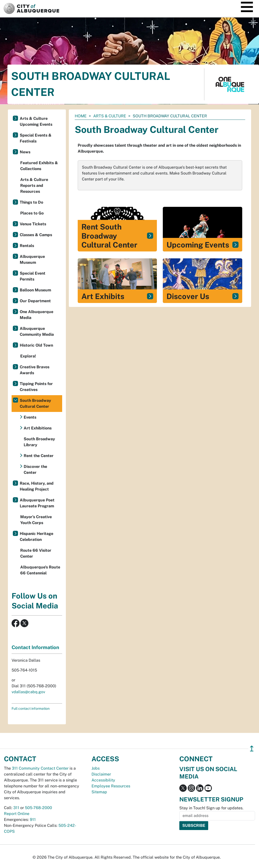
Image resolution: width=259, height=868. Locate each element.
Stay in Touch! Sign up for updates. (211, 808)
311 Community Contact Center (40, 768)
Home (81, 116)
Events (30, 417)
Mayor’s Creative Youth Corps (36, 520)
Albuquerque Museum (32, 259)
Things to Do (31, 202)
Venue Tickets (33, 224)
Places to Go (32, 213)
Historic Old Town (36, 345)
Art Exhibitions (38, 428)
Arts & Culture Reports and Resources (34, 186)
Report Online (17, 814)
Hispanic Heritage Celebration (37, 537)
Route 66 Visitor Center (36, 553)
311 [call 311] (16, 808)
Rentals (27, 246)
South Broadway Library (39, 442)
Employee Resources (111, 786)
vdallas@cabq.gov (28, 692)
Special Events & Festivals (36, 138)
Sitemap (99, 792)
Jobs (96, 768)
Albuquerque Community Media (37, 331)
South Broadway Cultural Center (35, 403)
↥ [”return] (252, 749)
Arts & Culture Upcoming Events (36, 121)
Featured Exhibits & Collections (39, 166)
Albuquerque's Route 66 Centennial (40, 570)
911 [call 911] (33, 820)
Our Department (35, 301)
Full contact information (31, 709)
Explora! (28, 356)
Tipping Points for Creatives (36, 387)
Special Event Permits (33, 276)
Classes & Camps (36, 235)
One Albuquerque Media (37, 315)
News (25, 152)
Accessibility (103, 780)
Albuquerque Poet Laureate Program (37, 503)
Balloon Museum (35, 290)
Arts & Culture (110, 116)
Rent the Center (39, 456)
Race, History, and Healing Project (37, 486)
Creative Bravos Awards (35, 370)
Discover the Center (35, 469)
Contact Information (35, 647)
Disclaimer (101, 774)
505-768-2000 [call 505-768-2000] (38, 808)
